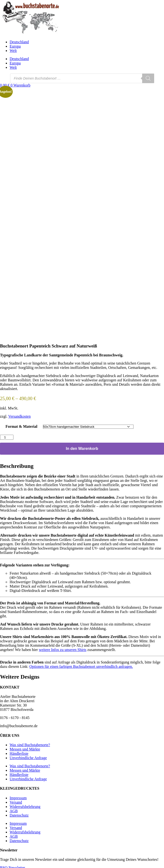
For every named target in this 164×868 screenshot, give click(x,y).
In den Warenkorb (82, 447)
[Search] (148, 78)
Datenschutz (19, 813)
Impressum (18, 796)
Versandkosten (19, 414)
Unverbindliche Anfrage (28, 756)
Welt (13, 51)
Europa (15, 46)
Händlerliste (19, 752)
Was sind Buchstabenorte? (30, 743)
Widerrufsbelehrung (25, 805)
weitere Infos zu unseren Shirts (63, 648)
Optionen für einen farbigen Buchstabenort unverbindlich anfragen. (81, 665)
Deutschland (19, 42)
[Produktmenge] (7, 435)
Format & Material (21, 425)
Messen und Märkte (25, 747)
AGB (14, 809)
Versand (16, 800)
